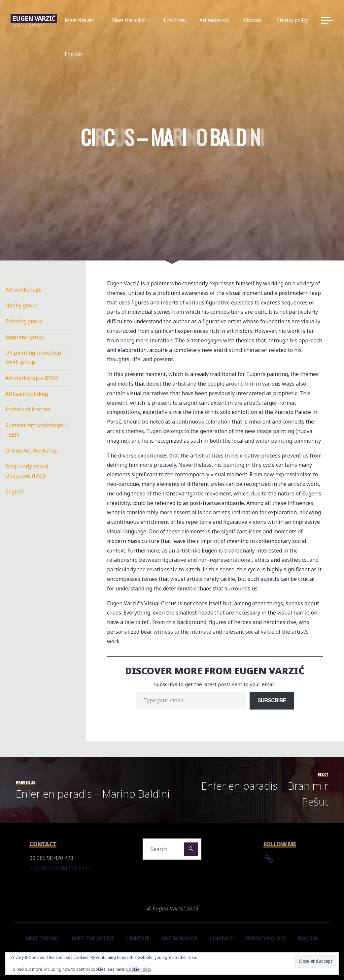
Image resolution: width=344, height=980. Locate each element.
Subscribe (272, 700)
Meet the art (42, 938)
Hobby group (21, 305)
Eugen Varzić (34, 18)
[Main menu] (327, 20)
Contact (222, 938)
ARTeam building (27, 394)
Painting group (24, 321)
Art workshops (23, 290)
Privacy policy (266, 938)
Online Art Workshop (32, 451)
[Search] (191, 849)
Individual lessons (28, 409)
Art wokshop (179, 938)
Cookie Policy (139, 969)
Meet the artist (93, 938)
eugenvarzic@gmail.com (59, 868)
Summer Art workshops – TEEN (37, 430)
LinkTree (138, 938)
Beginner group (25, 337)
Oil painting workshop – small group (35, 357)
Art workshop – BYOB (32, 378)
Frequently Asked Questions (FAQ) (27, 471)
